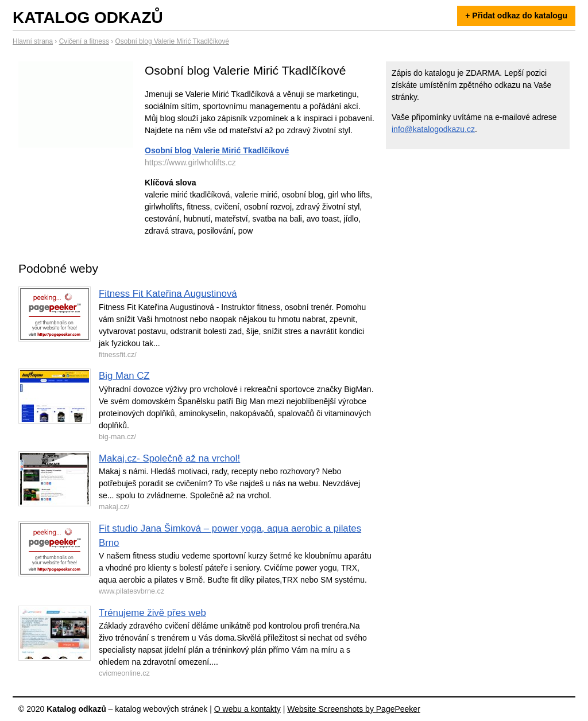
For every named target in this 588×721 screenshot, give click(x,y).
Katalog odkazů (88, 18)
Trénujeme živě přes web (152, 613)
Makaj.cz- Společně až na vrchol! (169, 458)
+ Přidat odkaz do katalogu (516, 15)
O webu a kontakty (247, 709)
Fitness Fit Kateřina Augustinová (168, 294)
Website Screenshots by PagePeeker (354, 709)
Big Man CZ (124, 376)
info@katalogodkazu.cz (433, 129)
